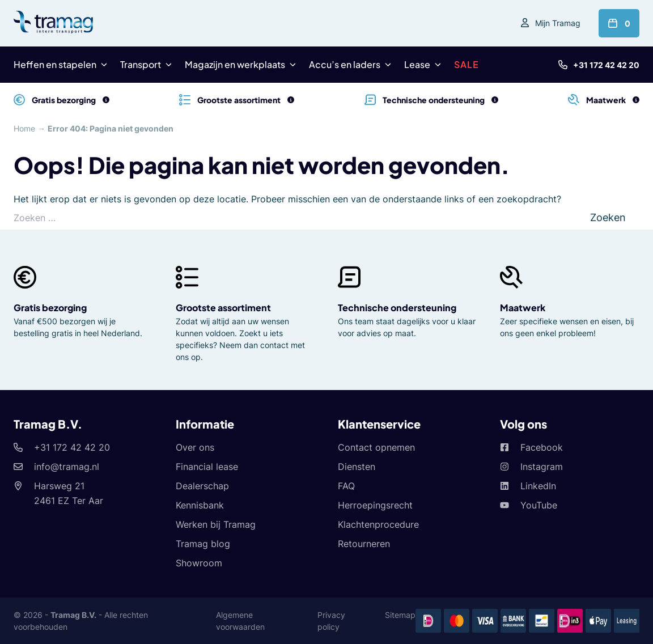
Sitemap (400, 615)
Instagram (542, 467)
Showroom (199, 563)
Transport (140, 64)
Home (25, 128)
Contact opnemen (376, 447)
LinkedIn (538, 486)
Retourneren (364, 544)
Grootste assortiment (224, 308)
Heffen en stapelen (55, 64)
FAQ (347, 486)
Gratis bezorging (50, 308)
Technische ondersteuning (396, 308)
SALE (464, 64)
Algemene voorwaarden (241, 621)
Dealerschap (203, 486)
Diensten (357, 467)
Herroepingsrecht (375, 505)
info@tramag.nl (67, 467)
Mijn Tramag (557, 23)
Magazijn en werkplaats (234, 64)
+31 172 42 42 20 (607, 65)
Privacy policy (332, 621)
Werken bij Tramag (216, 524)
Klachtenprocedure (379, 524)
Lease (415, 64)
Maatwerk (523, 308)
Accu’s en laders (344, 64)
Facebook (541, 447)
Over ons (195, 447)
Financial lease (207, 467)
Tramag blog (203, 544)
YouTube (539, 505)
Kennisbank (201, 505)
